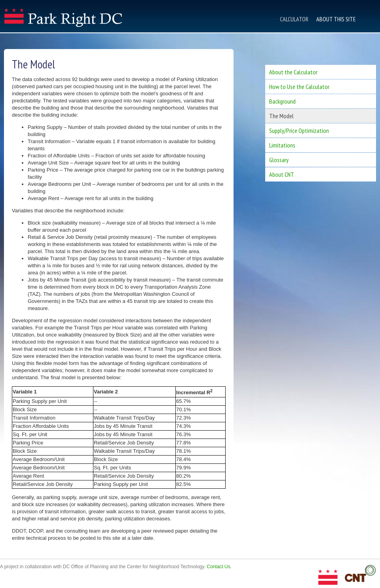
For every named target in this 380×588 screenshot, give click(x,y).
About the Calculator (293, 72)
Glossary (279, 160)
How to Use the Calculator (299, 87)
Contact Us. (219, 567)
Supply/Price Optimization (299, 130)
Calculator (294, 19)
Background (282, 101)
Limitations (282, 145)
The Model (281, 116)
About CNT (282, 174)
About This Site (336, 19)
